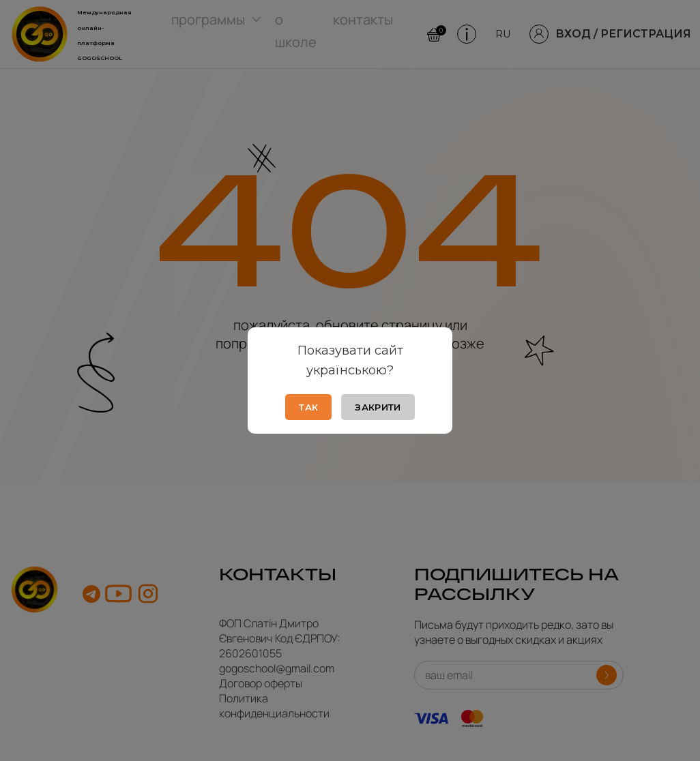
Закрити (378, 407)
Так (308, 407)
